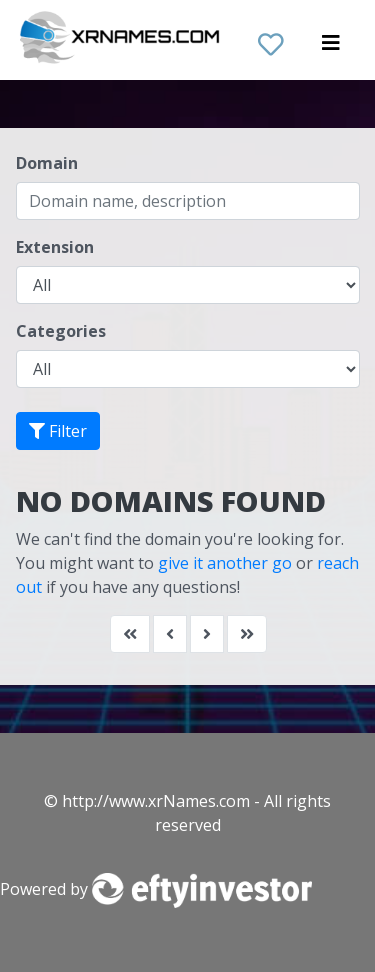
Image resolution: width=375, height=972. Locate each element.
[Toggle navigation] (331, 48)
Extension (55, 247)
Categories (61, 331)
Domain (47, 163)
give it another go (225, 563)
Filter (58, 431)
